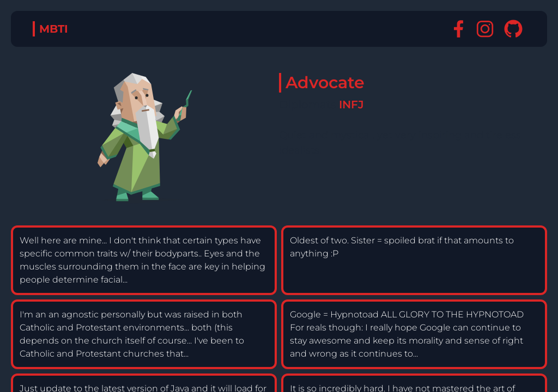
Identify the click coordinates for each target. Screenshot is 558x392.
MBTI (54, 29)
